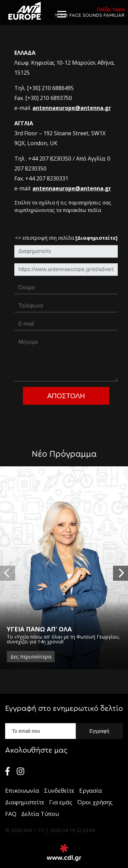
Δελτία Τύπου (40, 814)
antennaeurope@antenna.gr (72, 108)
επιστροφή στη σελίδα (70, 238)
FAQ (11, 814)
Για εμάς (61, 802)
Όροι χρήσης (95, 802)
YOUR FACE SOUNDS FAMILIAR (90, 12)
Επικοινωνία (22, 790)
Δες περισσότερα (31, 656)
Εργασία (91, 790)
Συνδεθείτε (59, 790)
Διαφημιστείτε (25, 802)
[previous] (8, 573)
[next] (120, 573)
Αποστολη (66, 396)
